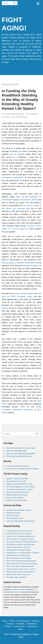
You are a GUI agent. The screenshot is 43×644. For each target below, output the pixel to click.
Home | (6, 621)
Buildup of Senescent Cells (16, 500)
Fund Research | (24, 621)
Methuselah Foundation (23, 410)
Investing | (11, 624)
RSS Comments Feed (15, 518)
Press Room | (21, 626)
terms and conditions (21, 634)
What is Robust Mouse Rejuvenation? (21, 572)
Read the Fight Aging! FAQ (16, 451)
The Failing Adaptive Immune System (20, 487)
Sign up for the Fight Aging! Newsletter (21, 453)
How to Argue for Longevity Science (20, 539)
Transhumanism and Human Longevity (21, 569)
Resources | (33, 626)
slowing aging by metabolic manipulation (19, 263)
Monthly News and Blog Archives (19, 510)
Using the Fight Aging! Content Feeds (20, 521)
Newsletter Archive (13, 513)
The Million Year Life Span (16, 577)
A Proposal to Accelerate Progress (19, 531)
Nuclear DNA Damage (15, 498)
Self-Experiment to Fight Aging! (18, 555)
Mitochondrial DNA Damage (17, 495)
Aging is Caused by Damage (17, 478)
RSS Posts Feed (13, 516)
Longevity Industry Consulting (17, 466)
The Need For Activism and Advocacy (20, 544)
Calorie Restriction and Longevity (19, 534)
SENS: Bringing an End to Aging (18, 558)
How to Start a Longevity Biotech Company (23, 469)
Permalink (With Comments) (14, 114)
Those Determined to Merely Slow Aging (22, 564)
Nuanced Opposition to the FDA (18, 547)
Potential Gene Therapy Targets (18, 550)
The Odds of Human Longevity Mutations (22, 542)
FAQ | (13, 621)
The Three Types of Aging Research (20, 566)
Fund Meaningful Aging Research (19, 456)
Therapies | (22, 624)
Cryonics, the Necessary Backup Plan (21, 536)
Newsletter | (33, 624)
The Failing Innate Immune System (20, 489)
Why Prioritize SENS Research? (18, 574)
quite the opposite (17, 154)
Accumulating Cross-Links (16, 481)
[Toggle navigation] (38, 3)
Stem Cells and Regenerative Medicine (21, 561)
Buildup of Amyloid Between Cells (19, 484)
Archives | (9, 626)
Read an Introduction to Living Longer (21, 448)
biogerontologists (31, 266)
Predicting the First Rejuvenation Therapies (23, 553)
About (22, 629)
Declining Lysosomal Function (18, 492)
